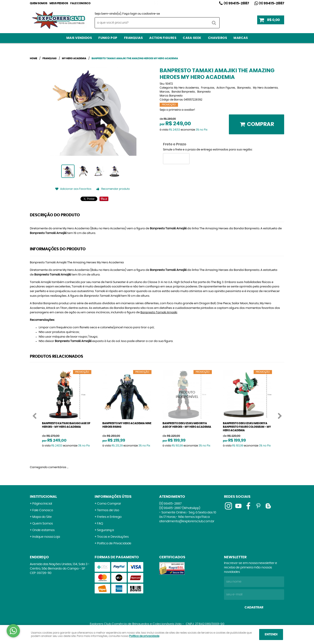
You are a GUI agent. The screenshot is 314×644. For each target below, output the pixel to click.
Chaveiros (218, 38)
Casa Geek (192, 38)
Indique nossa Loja (46, 537)
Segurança (105, 530)
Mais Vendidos (79, 38)
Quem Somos (39, 3)
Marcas (241, 38)
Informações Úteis (113, 497)
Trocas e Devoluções (113, 537)
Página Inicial (42, 504)
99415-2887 (236, 3)
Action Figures (163, 38)
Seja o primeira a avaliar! (177, 110)
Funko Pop (108, 38)
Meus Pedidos (59, 3)
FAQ (100, 524)
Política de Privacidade (114, 543)
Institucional (43, 497)
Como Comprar (109, 504)
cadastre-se (151, 14)
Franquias (133, 38)
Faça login (130, 14)
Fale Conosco (80, 3)
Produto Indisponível (187, 395)
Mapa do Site (42, 517)
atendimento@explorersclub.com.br (187, 521)
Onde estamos (43, 530)
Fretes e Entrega (109, 517)
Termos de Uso (108, 510)
